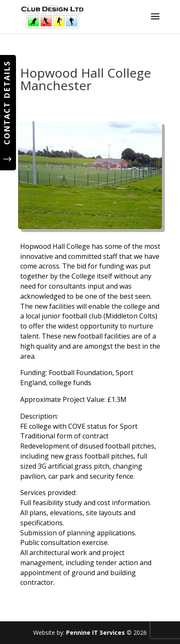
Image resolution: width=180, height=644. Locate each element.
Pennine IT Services (95, 632)
